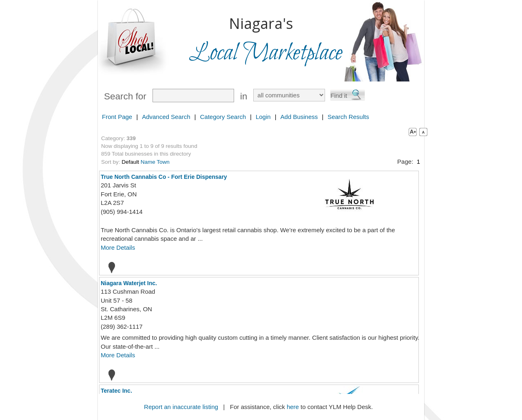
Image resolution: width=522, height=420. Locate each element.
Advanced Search (166, 117)
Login (263, 117)
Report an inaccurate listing (181, 407)
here (293, 407)
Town (163, 162)
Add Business (299, 117)
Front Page (117, 117)
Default (130, 162)
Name (148, 162)
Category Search (223, 117)
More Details (118, 247)
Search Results (348, 117)
